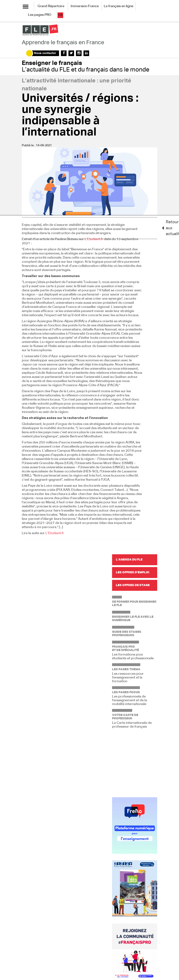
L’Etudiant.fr (94, 239)
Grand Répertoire (51, 6)
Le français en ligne (119, 6)
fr (60, 15)
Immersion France (85, 6)
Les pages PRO (40, 15)
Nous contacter (45, 53)
